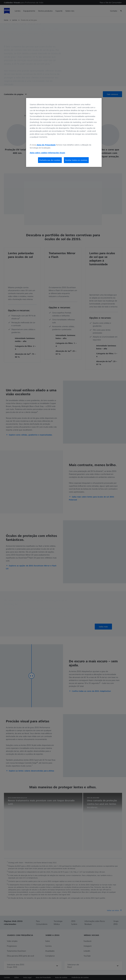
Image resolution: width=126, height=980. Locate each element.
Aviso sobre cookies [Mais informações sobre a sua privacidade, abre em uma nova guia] (39, 153)
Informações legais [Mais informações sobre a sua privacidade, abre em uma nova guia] (57, 153)
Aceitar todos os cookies (76, 160)
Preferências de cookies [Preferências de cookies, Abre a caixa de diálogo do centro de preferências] (50, 160)
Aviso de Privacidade (46, 145)
